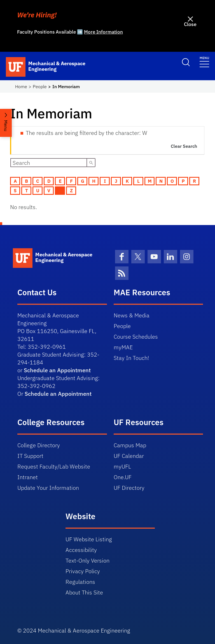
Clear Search (184, 146)
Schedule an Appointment (57, 370)
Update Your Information (48, 488)
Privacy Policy (83, 571)
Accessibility (81, 550)
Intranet (28, 477)
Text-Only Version (87, 560)
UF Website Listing (89, 539)
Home (21, 86)
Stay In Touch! (131, 358)
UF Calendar (129, 456)
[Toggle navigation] (204, 61)
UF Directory (129, 488)
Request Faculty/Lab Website (54, 466)
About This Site (84, 592)
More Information (103, 32)
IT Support (30, 456)
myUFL (122, 466)
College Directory (39, 445)
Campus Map (130, 445)
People (40, 86)
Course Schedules (136, 337)
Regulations (80, 582)
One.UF (123, 477)
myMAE (123, 347)
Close (190, 24)
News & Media (132, 315)
